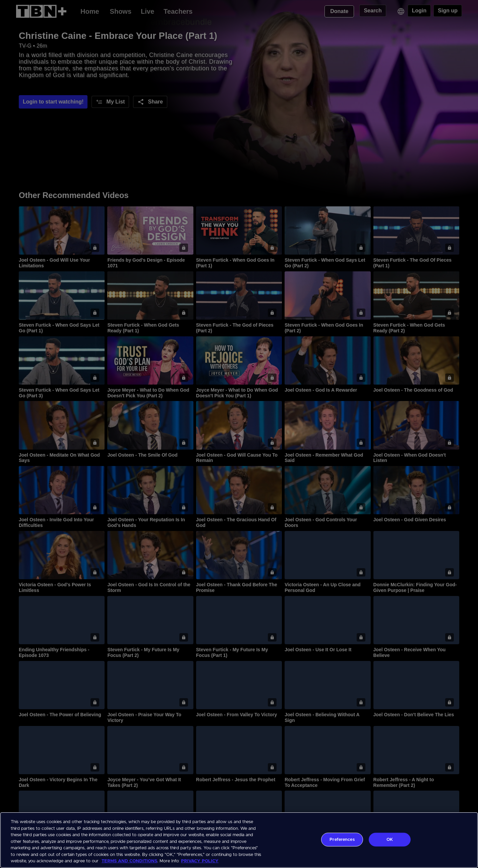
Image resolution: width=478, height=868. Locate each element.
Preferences (342, 839)
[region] (239, 840)
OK (390, 839)
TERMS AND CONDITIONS (129, 861)
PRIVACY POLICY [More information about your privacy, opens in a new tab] (200, 861)
